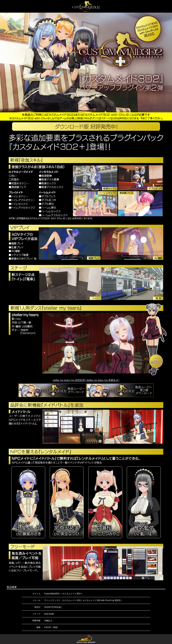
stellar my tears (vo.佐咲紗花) (69, 380)
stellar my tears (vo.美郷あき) (103, 380)
